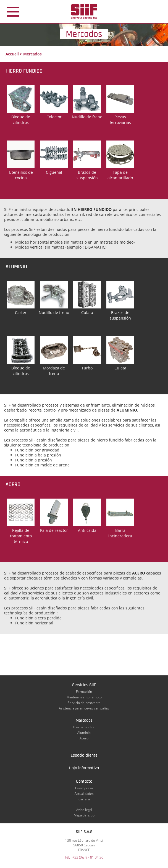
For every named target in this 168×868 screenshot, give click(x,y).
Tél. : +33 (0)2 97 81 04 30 (84, 857)
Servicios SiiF (84, 685)
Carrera (84, 799)
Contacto (84, 781)
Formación (84, 692)
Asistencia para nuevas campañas (84, 708)
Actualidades (84, 794)
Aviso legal (84, 810)
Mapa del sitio (84, 815)
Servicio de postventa (84, 703)
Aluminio (84, 733)
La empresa (84, 788)
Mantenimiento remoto (84, 697)
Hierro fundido (84, 727)
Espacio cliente (84, 755)
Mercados (84, 720)
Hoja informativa (84, 768)
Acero (84, 738)
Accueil (12, 54)
